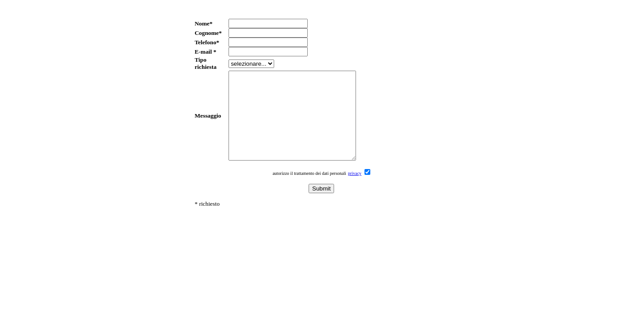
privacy (355, 191)
